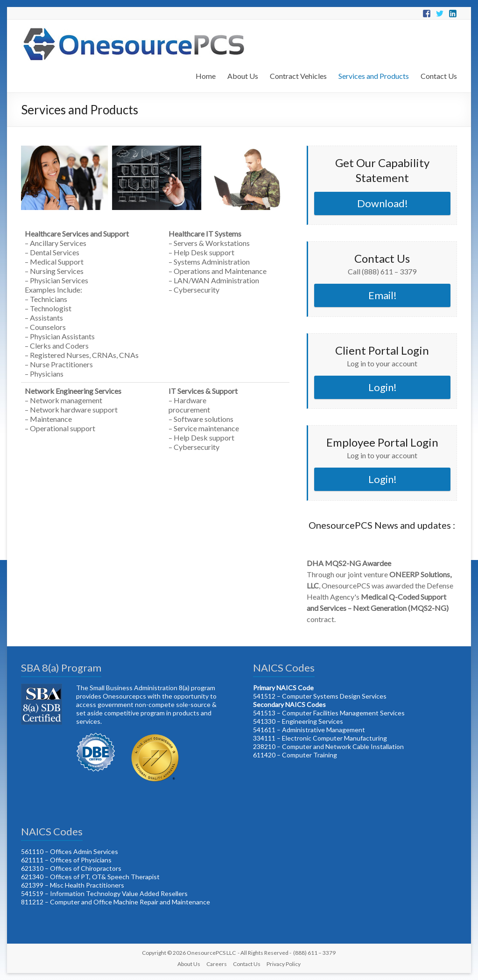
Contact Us (439, 76)
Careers (217, 964)
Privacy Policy (284, 964)
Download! (383, 203)
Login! (383, 387)
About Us (243, 76)
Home (206, 76)
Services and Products (374, 76)
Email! (383, 295)
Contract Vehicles (298, 76)
